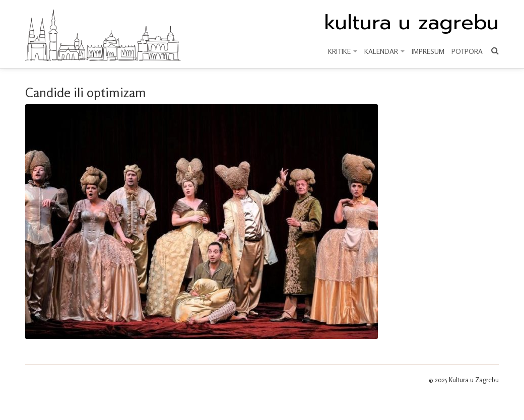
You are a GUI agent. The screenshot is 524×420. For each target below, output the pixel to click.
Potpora (467, 51)
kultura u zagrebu (411, 23)
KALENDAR (384, 51)
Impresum (428, 51)
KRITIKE (343, 51)
